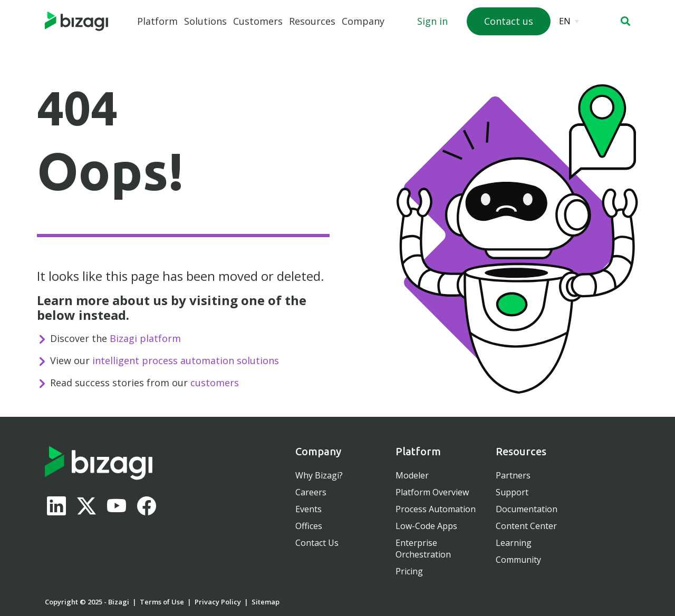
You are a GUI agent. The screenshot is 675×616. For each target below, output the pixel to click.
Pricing (409, 571)
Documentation (527, 509)
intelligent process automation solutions (186, 360)
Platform (157, 21)
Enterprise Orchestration (423, 549)
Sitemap (266, 602)
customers (215, 383)
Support (512, 492)
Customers (258, 21)
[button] (625, 21)
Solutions (205, 21)
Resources (312, 21)
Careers (311, 492)
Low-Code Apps (426, 526)
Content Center (526, 526)
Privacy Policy (218, 602)
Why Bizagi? (319, 475)
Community (518, 560)
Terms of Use (162, 602)
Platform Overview (432, 492)
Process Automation (436, 509)
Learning (514, 543)
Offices (309, 526)
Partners (513, 475)
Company (363, 21)
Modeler (412, 475)
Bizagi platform (145, 338)
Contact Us (317, 543)
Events (308, 509)
